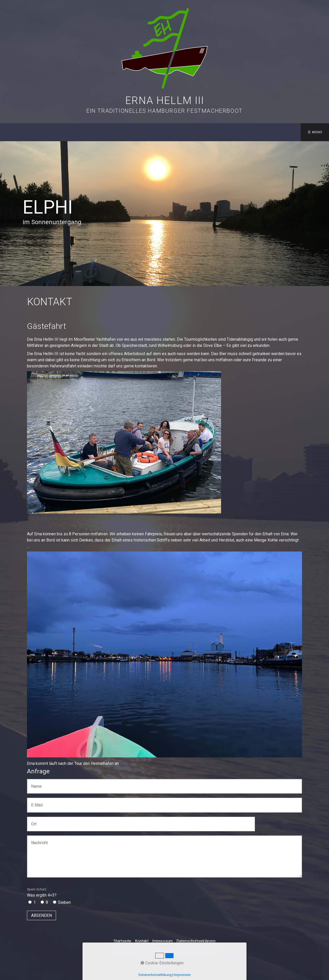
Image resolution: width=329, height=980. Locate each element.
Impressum (162, 941)
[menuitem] (13, 132)
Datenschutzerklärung (196, 941)
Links (257, 132)
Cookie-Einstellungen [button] (162, 963)
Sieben (64, 902)
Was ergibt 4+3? (42, 892)
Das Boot (76, 132)
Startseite (122, 941)
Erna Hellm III (164, 101)
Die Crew (110, 132)
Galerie (230, 132)
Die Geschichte (147, 132)
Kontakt (284, 132)
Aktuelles (43, 132)
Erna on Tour (192, 132)
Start (13, 132)
